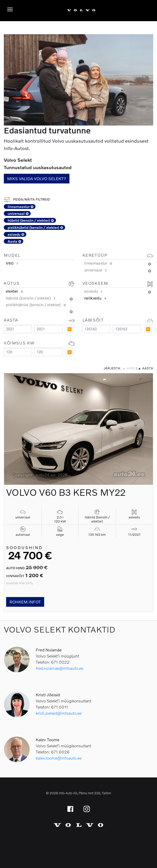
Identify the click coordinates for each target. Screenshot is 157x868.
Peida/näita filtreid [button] (27, 199)
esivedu (16, 234)
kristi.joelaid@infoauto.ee (59, 713)
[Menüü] (11, 9)
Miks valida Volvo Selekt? (37, 178)
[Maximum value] (49, 329)
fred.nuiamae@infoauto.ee (59, 668)
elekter (15, 291)
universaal (18, 213)
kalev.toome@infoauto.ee (59, 758)
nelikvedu (96, 298)
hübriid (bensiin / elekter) (31, 220)
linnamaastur (21, 207)
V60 (13, 263)
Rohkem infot (25, 602)
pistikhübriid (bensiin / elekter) (35, 227)
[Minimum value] (18, 329)
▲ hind (129, 368)
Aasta (14, 241)
